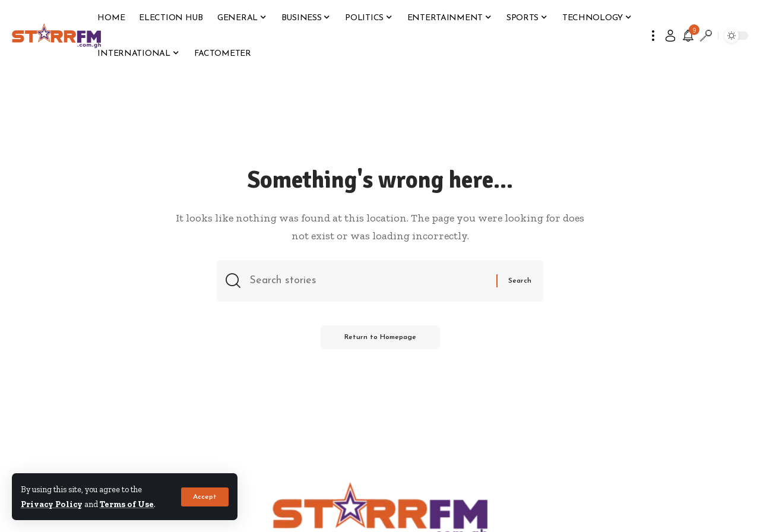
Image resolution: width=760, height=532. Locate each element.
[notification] (688, 36)
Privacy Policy (52, 504)
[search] (706, 36)
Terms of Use (127, 504)
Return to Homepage (380, 337)
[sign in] (670, 36)
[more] (653, 36)
